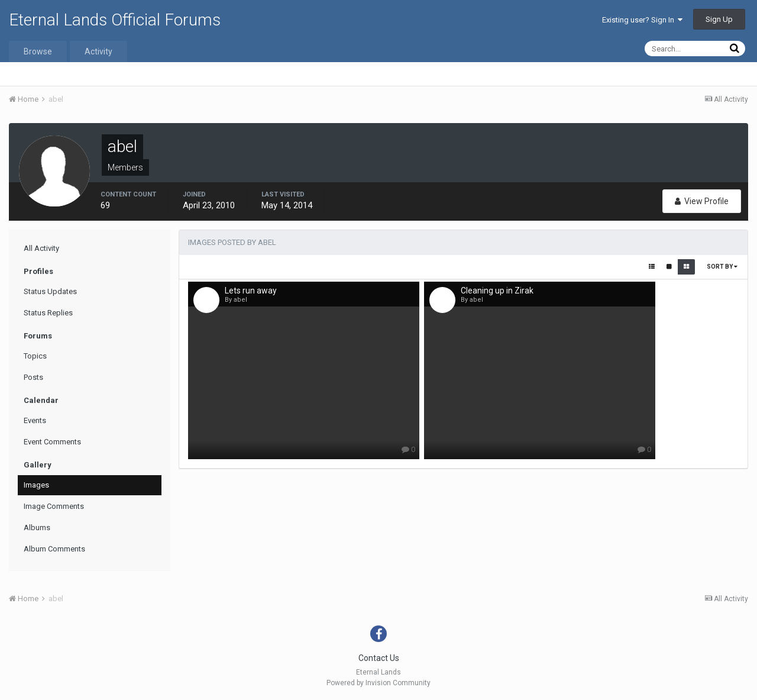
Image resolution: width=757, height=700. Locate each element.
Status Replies (48, 313)
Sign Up (719, 19)
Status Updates (50, 291)
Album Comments (54, 549)
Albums (37, 528)
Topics (35, 356)
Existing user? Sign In (642, 20)
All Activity (41, 248)
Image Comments (54, 506)
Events (35, 420)
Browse (38, 51)
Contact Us (379, 658)
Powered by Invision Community (378, 683)
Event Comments (52, 442)
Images (36, 485)
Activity (98, 51)
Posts (33, 377)
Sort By (722, 267)
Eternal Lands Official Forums (115, 20)
